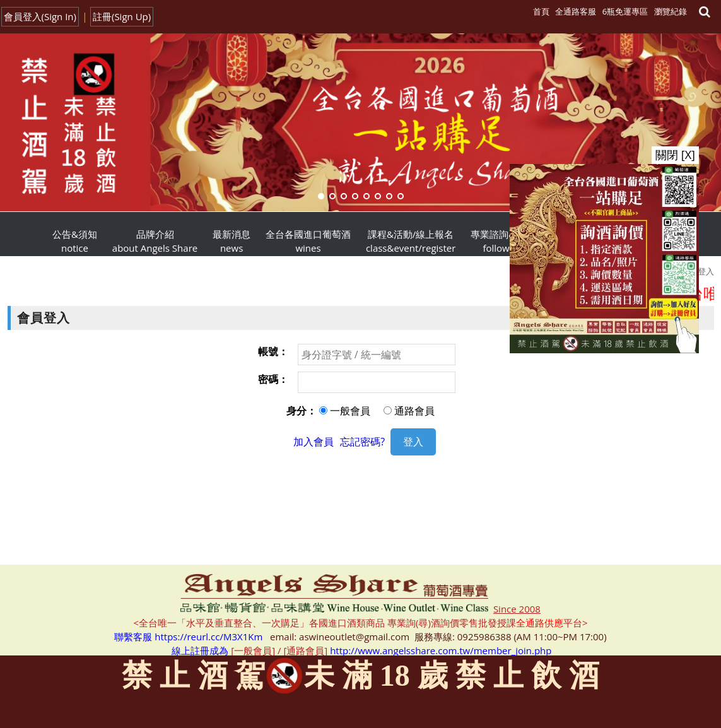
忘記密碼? (362, 442)
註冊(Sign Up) (122, 16)
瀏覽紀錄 (671, 11)
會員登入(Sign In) (40, 16)
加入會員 (314, 442)
